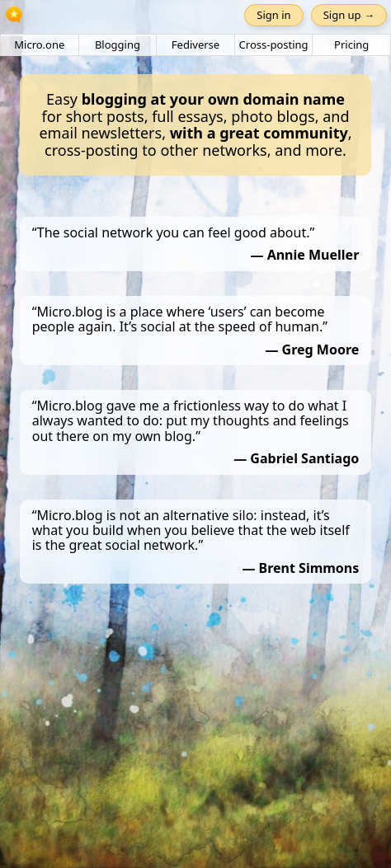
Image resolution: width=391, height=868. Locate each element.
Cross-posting (274, 45)
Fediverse (195, 45)
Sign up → (349, 15)
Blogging (118, 45)
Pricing (351, 45)
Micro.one (39, 45)
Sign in (273, 15)
